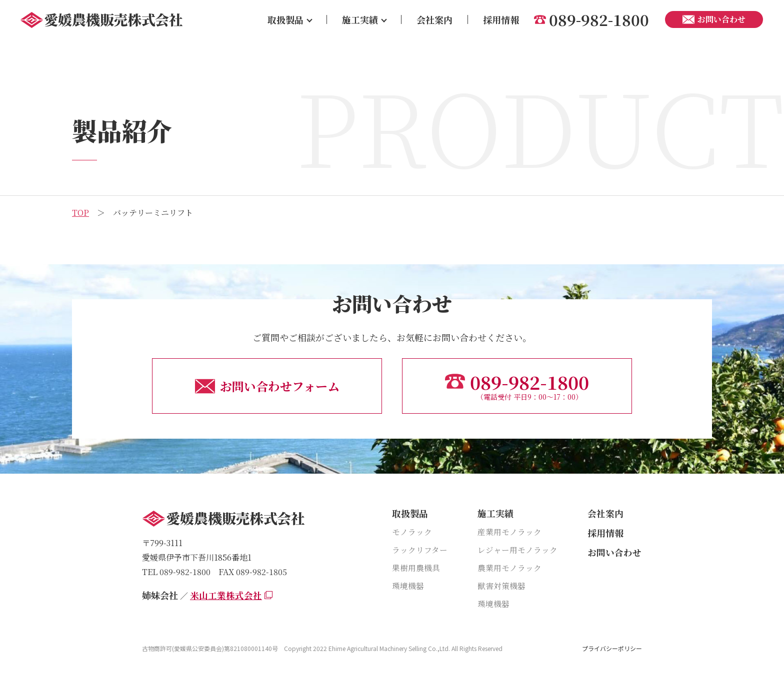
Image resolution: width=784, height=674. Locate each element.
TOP (80, 213)
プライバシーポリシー (612, 649)
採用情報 (501, 19)
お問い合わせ (614, 552)
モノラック (412, 532)
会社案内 (434, 19)
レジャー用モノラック (517, 550)
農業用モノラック (509, 568)
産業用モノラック (509, 532)
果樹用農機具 (416, 568)
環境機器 (408, 586)
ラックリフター (420, 550)
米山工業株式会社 (226, 595)
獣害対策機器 (501, 586)
